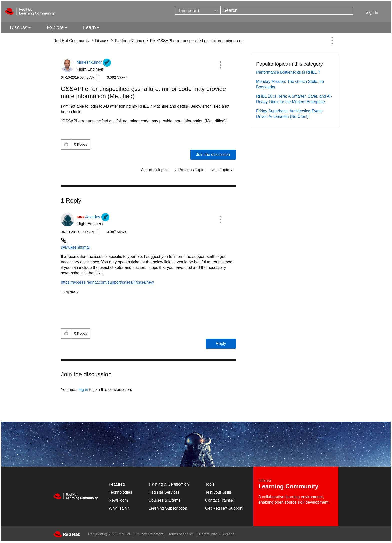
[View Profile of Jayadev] (93, 217)
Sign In (372, 13)
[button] (220, 65)
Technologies (121, 492)
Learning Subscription (168, 508)
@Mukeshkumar (76, 247)
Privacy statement (149, 534)
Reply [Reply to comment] (221, 344)
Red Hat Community (71, 41)
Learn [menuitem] (90, 27)
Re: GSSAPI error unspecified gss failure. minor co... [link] (197, 41)
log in (83, 390)
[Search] (287, 10)
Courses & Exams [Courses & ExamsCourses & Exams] (164, 500)
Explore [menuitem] (55, 27)
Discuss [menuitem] (19, 27)
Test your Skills (219, 492)
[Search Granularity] (198, 10)
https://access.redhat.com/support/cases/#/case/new (107, 282)
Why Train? (119, 508)
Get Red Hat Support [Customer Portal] (224, 508)
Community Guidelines (217, 534)
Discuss (102, 41)
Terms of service (181, 534)
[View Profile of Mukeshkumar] (89, 62)
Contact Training (220, 500)
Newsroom (118, 500)
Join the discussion (213, 155)
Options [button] (332, 41)
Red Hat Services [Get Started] (164, 492)
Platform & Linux (130, 41)
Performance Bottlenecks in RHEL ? (288, 72)
